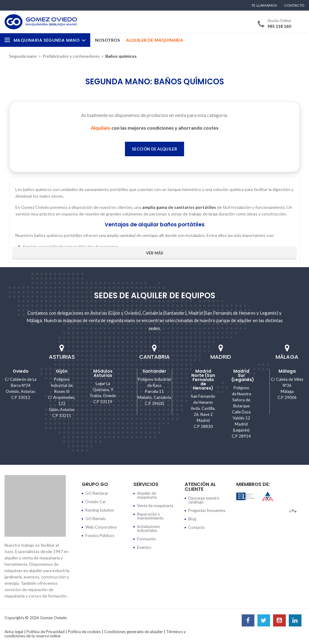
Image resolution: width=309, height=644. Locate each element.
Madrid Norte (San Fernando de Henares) (203, 380)
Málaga (287, 371)
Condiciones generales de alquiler (134, 632)
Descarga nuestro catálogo (204, 500)
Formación (146, 539)
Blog (192, 519)
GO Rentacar (97, 493)
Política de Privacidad (46, 632)
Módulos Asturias (103, 373)
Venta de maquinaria (155, 506)
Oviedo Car (96, 502)
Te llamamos (264, 5)
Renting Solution (100, 510)
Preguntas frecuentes (207, 510)
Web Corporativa (101, 527)
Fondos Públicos (100, 536)
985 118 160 (279, 26)
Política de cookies (84, 632)
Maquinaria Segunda (50, 40)
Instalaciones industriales (148, 528)
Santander (154, 371)
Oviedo (21, 371)
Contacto (294, 5)
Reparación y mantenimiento (150, 516)
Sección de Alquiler (154, 149)
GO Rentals (96, 519)
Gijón (62, 371)
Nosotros (108, 40)
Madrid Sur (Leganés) (243, 375)
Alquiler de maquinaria (147, 495)
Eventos (144, 547)
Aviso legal (14, 632)
